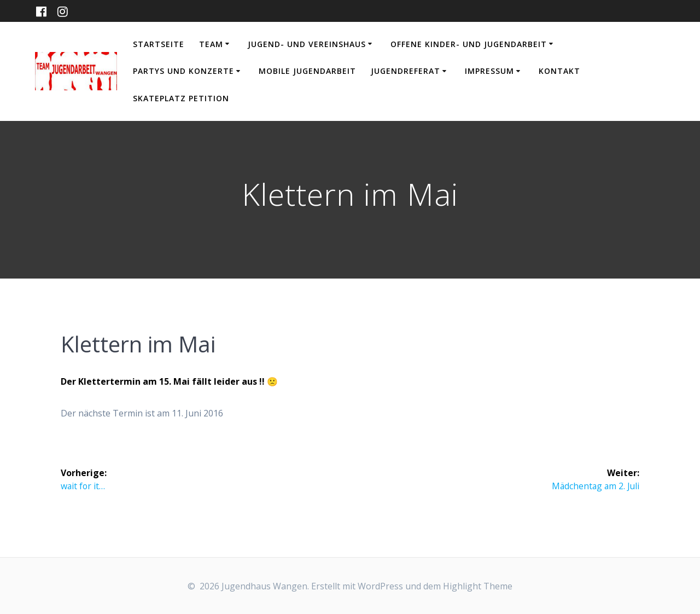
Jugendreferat (406, 71)
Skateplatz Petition (181, 98)
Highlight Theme (478, 586)
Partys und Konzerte (183, 71)
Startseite (159, 44)
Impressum (489, 71)
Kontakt (559, 71)
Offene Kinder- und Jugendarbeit (469, 44)
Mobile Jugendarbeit (307, 71)
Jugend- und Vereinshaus (307, 44)
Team (211, 44)
